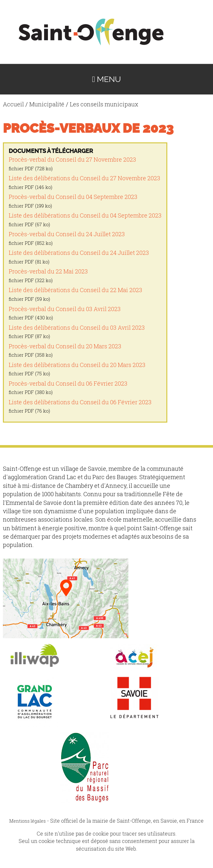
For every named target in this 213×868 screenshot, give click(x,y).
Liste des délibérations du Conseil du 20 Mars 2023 (77, 365)
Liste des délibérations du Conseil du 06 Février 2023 (80, 402)
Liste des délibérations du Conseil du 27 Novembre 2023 (84, 178)
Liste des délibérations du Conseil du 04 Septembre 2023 (85, 215)
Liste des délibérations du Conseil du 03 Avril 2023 (77, 328)
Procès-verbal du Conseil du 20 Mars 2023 (65, 346)
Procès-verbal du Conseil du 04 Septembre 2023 (73, 197)
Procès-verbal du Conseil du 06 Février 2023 (68, 384)
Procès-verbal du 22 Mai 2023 (48, 271)
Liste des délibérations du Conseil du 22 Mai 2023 (75, 290)
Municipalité (47, 104)
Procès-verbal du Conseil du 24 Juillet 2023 (67, 234)
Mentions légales (28, 821)
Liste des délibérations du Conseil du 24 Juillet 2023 (79, 253)
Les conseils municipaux (104, 104)
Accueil (13, 104)
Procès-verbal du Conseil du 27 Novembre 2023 (72, 160)
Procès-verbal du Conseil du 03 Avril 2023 (65, 309)
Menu (106, 79)
